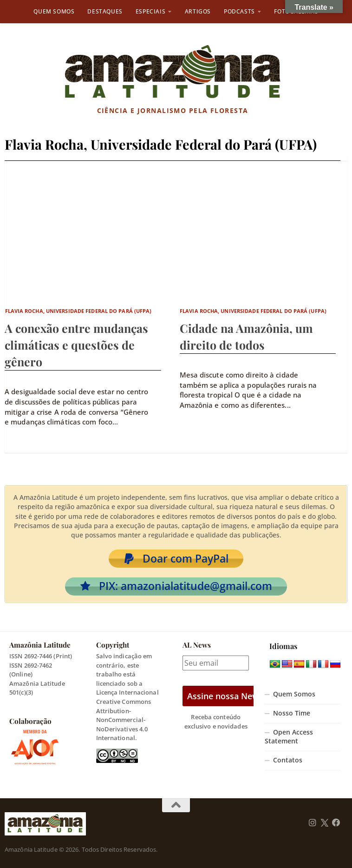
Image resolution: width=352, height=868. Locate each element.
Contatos (288, 760)
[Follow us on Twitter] (324, 823)
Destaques (105, 11)
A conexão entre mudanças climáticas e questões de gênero (76, 345)
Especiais (150, 11)
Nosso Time (292, 713)
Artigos (198, 11)
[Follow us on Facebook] (336, 823)
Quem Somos (54, 11)
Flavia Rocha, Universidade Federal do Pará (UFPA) (78, 311)
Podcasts (239, 11)
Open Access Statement (289, 737)
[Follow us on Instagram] (313, 823)
